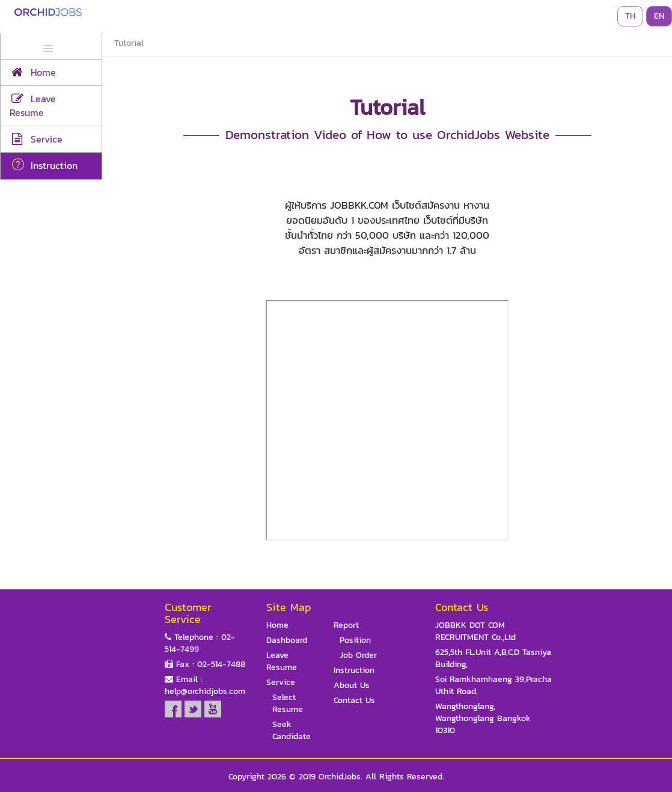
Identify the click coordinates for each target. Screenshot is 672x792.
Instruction (354, 671)
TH (630, 16)
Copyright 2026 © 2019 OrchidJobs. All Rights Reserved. (336, 777)
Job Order (358, 655)
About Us (352, 686)
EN (659, 16)
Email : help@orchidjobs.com (205, 686)
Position (355, 640)
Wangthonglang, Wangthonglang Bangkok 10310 (483, 719)
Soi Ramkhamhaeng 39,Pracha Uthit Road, (493, 686)
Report (346, 625)
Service (281, 683)
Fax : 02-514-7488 (205, 665)
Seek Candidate (292, 731)
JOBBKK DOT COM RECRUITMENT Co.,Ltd (475, 631)
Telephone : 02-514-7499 (200, 643)
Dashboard (287, 640)
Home (277, 625)
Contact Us (354, 701)
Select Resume (288, 704)
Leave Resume (282, 662)
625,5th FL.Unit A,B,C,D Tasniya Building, (493, 658)
